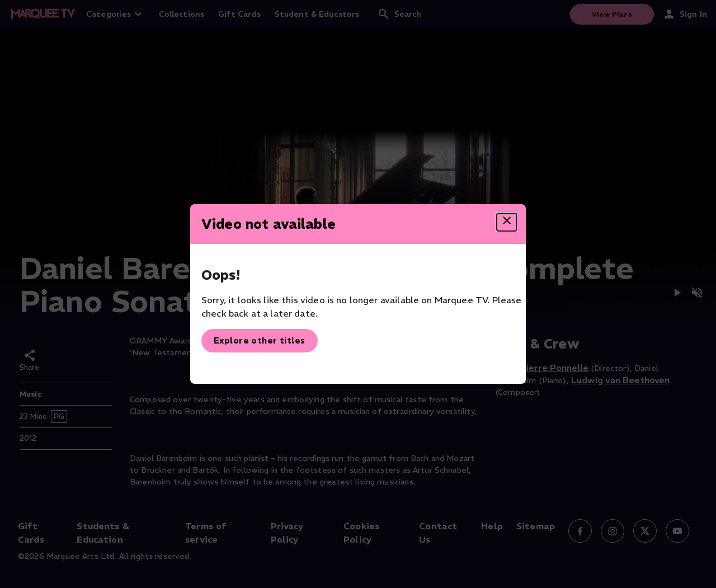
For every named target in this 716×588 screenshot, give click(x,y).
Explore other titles (260, 340)
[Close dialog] (507, 222)
